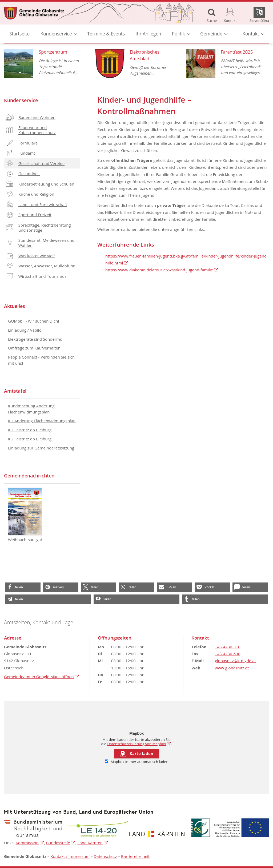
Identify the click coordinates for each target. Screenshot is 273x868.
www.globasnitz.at (232, 668)
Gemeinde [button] (211, 35)
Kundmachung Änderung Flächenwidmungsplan (31, 409)
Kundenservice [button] (56, 35)
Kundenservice (21, 100)
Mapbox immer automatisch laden (137, 762)
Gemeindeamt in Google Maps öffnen (39, 677)
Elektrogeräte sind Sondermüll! (37, 339)
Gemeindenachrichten (29, 476)
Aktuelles (15, 306)
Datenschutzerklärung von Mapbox (137, 744)
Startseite (20, 35)
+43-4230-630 (228, 654)
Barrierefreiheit (135, 856)
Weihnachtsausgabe (25, 515)
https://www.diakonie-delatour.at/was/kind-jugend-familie (159, 270)
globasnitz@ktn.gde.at (235, 661)
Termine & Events (106, 35)
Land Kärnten (90, 843)
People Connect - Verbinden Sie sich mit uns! (41, 360)
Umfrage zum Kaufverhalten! (35, 348)
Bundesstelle (58, 843)
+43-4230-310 (228, 647)
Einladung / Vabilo (25, 330)
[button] (23, 587)
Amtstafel (15, 391)
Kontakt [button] (251, 35)
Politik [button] (178, 35)
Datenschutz (105, 856)
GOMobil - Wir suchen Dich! (33, 321)
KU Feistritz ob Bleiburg (30, 430)
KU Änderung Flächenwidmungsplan (42, 421)
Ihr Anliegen (148, 35)
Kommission (27, 843)
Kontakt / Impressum (70, 856)
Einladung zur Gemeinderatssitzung (41, 448)
